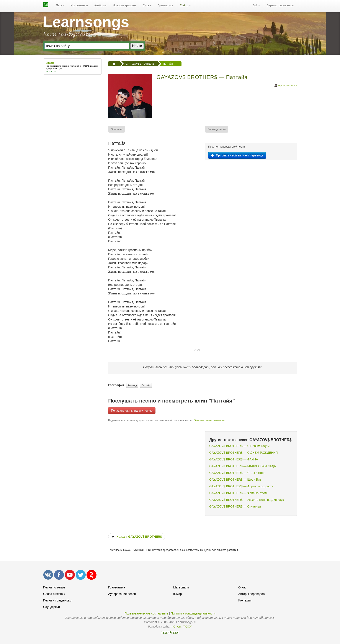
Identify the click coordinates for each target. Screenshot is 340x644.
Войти (257, 5)
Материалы (181, 587)
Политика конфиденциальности (193, 613)
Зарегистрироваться (280, 5)
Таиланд (132, 385)
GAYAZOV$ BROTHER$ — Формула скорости (241, 486)
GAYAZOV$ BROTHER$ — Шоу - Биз (235, 480)
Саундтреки (51, 607)
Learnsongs (86, 22)
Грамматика (165, 5)
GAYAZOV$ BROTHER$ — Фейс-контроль (239, 493)
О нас (242, 587)
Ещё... (185, 5)
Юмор (177, 594)
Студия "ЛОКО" (183, 627)
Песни (60, 5)
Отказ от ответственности (209, 420)
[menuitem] (60, 5)
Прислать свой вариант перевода (237, 155)
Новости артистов (125, 5)
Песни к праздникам (57, 600)
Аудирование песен (122, 594)
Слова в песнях (54, 594)
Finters (85, 66)
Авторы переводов (251, 594)
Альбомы (100, 5)
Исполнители (79, 5)
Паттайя (146, 385)
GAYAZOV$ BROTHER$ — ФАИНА (234, 459)
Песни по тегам (54, 587)
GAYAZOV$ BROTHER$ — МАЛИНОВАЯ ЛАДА (243, 466)
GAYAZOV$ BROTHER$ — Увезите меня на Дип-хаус (247, 500)
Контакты (245, 600)
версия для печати (285, 86)
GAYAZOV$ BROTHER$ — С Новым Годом (239, 446)
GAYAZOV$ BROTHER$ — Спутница (235, 506)
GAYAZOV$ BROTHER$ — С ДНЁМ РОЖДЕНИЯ (243, 453)
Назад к (137, 537)
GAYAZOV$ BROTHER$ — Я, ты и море (237, 473)
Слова (147, 5)
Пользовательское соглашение (146, 613)
